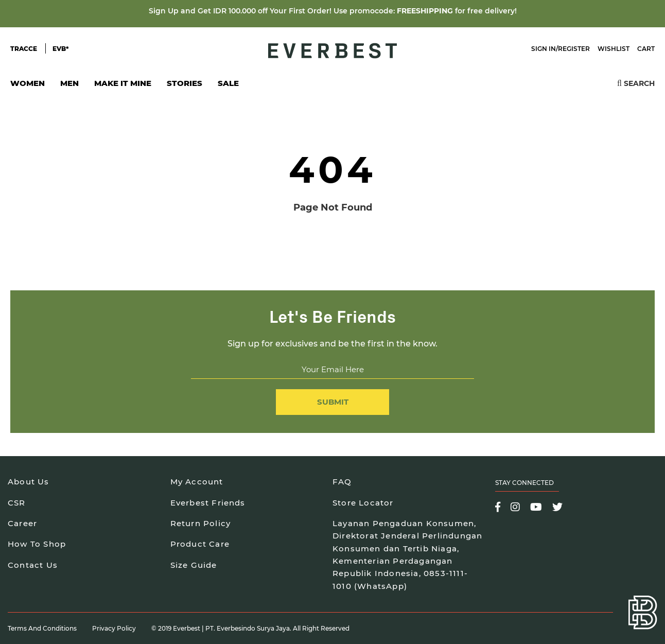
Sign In (544, 49)
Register (574, 49)
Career (22, 523)
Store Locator (363, 503)
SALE (228, 83)
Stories (185, 83)
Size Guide (194, 565)
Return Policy (201, 523)
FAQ (342, 482)
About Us (29, 482)
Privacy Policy (114, 628)
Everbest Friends (208, 503)
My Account (197, 482)
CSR (17, 503)
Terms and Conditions (42, 628)
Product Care (200, 544)
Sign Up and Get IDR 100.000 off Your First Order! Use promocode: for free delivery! (333, 11)
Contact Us (33, 565)
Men (69, 86)
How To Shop (37, 544)
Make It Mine (123, 86)
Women (28, 86)
